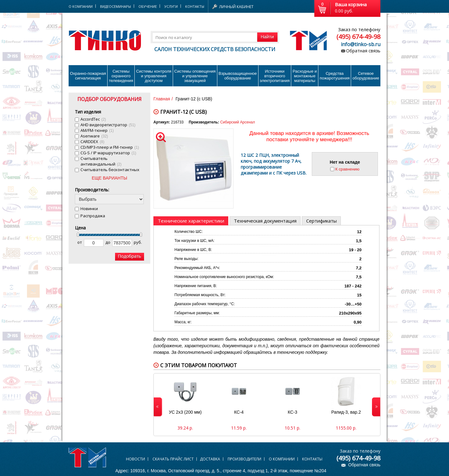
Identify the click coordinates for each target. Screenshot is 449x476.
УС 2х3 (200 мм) (185, 412)
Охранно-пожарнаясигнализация (88, 76)
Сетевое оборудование (366, 76)
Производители (244, 459)
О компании (282, 459)
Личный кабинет (236, 7)
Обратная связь (363, 51)
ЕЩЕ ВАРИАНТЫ (109, 178)
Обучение (148, 6)
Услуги (171, 6)
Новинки (89, 209)
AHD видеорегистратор (108, 125)
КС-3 (293, 412)
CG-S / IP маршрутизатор (108, 153)
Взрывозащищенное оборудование (238, 76)
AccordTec (93, 119)
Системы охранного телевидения (121, 76)
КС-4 (239, 412)
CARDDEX (92, 142)
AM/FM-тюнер (97, 130)
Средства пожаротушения (335, 76)
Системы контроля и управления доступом (154, 76)
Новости (135, 459)
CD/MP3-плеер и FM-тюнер (110, 147)
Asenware (94, 136)
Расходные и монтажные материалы (305, 76)
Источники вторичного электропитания (275, 76)
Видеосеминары (116, 6)
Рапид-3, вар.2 (346, 412)
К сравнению (347, 169)
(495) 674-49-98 (358, 37)
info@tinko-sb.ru (361, 44)
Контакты (195, 6)
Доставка (210, 459)
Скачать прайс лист (173, 459)
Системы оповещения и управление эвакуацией (195, 76)
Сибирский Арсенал (237, 122)
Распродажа (93, 216)
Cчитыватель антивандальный (101, 161)
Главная (162, 99)
